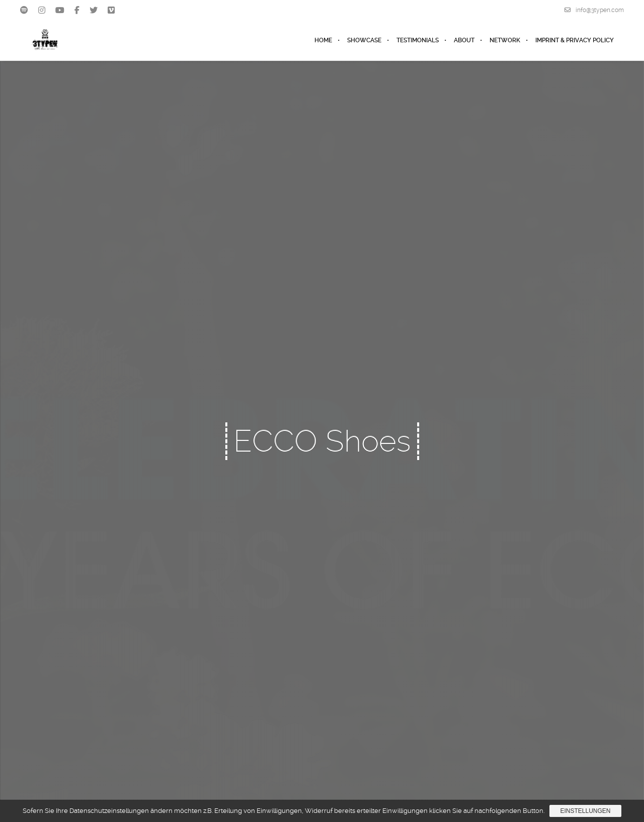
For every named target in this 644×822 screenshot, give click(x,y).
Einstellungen (585, 811)
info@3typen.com (594, 10)
